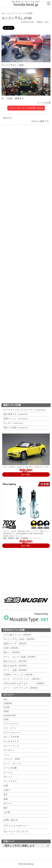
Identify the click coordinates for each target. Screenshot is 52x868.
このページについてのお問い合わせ (26, 108)
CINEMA (7, 703)
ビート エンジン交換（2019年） (20, 657)
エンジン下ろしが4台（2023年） (20, 639)
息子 (5, 795)
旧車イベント (15, 419)
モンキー (13, 423)
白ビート (8, 803)
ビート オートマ (12, 763)
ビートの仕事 (25, 13)
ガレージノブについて (16, 831)
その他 (6, 812)
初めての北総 (15, 427)
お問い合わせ (11, 820)
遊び (5, 808)
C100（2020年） (12, 648)
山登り (6, 790)
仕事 (5, 786)
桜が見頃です (15, 414)
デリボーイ (9, 750)
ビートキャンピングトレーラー (24, 410)
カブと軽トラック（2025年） (18, 635)
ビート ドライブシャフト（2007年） (22, 679)
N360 (6, 711)
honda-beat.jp (27, 864)
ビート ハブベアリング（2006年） (21, 688)
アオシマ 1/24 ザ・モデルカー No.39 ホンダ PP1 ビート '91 (25, 467)
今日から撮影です (41, 121)
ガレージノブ (8, 13)
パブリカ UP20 (11, 759)
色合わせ (7, 118)
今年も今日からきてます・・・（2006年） (24, 683)
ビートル (8, 772)
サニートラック (11, 746)
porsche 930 (9, 715)
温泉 (5, 799)
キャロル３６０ (11, 741)
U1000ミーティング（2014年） (19, 675)
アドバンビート (11, 724)
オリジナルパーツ (12, 732)
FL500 (6, 707)
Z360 (6, 719)
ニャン (6, 755)
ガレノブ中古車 (11, 737)
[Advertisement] (26, 242)
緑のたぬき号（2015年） (16, 666)
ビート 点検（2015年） (16, 670)
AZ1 (5, 699)
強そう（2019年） (12, 652)
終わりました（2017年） (16, 661)
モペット (8, 777)
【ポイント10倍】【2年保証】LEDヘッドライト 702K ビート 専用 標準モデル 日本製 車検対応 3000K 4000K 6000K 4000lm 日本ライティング (26, 534)
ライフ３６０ (10, 781)
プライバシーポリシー (16, 826)
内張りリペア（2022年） (16, 644)
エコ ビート (10, 728)
